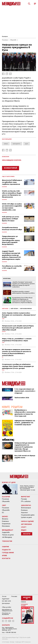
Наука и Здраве (27, 521)
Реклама (24, 499)
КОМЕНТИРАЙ (11, 168)
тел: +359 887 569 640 (9, 632)
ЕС (3, 513)
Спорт (24, 527)
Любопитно (26, 505)
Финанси (5, 519)
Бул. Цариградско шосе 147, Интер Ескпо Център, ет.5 (9, 629)
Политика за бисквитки (6, 614)
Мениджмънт (8, 530)
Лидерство (6, 532)
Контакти (6, 558)
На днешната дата (28, 515)
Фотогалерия (26, 508)
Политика (5, 499)
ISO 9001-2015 (6, 601)
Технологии (7, 541)
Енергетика (6, 524)
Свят (4, 505)
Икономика (6, 526)
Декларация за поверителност (7, 610)
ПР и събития (26, 501)
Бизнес (5, 516)
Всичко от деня (9, 482)
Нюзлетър (27, 534)
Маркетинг (26, 497)
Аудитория (6, 599)
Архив (4, 555)
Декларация (6, 603)
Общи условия (7, 607)
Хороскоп (24, 513)
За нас (4, 596)
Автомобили (26, 524)
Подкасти (6, 550)
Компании (5, 521)
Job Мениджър (7, 537)
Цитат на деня (26, 517)
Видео (24, 530)
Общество (6, 501)
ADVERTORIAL (7, 279)
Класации (24, 510)
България (5, 37)
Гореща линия (8, 553)
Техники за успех (8, 535)
